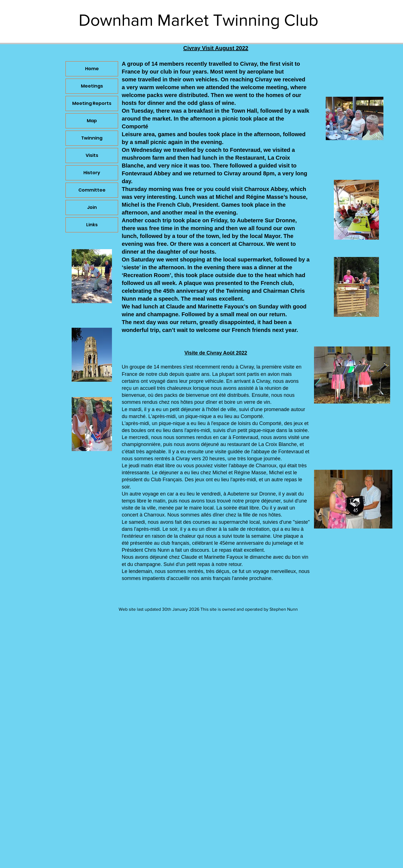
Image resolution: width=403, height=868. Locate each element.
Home (92, 69)
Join (92, 207)
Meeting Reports (92, 103)
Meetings (92, 86)
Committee (92, 190)
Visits (92, 155)
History (92, 173)
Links (92, 225)
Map (92, 121)
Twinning (92, 138)
